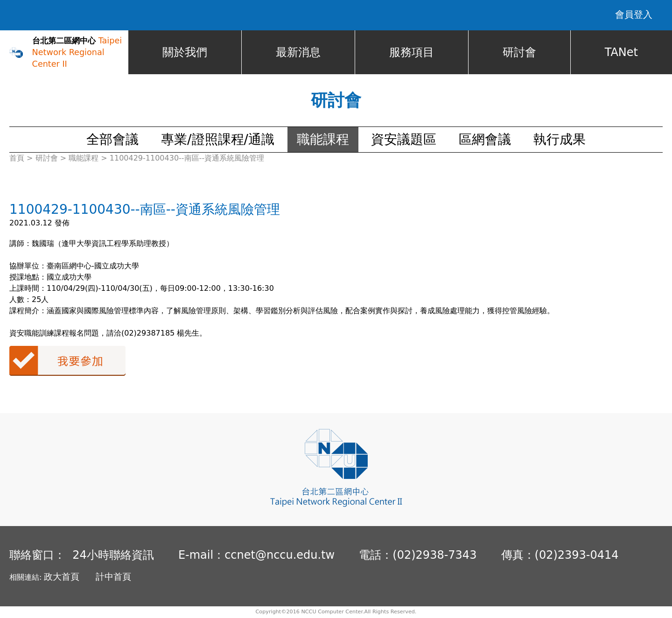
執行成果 (560, 140)
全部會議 (112, 140)
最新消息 (298, 53)
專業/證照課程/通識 (218, 140)
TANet (621, 53)
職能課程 (323, 140)
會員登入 (634, 15)
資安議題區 (404, 140)
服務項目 (412, 53)
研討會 (519, 53)
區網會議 (485, 140)
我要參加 (67, 361)
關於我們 (185, 53)
